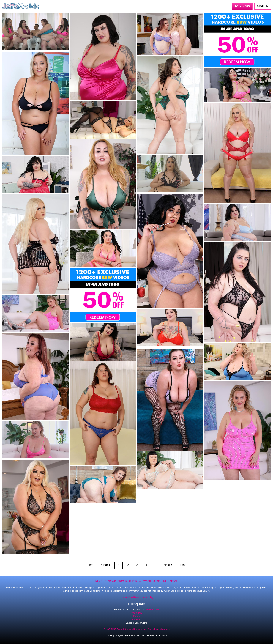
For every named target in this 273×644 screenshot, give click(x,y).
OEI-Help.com (152, 610)
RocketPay (136, 613)
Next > (168, 565)
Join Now (242, 6)
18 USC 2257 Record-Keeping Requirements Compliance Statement (136, 629)
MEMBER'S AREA (105, 581)
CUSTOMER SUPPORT (126, 581)
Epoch (136, 616)
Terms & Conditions (129, 597)
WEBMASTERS (147, 581)
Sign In (263, 6)
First (90, 565)
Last (183, 565)
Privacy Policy (147, 597)
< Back (105, 565)
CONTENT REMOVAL (167, 581)
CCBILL (137, 620)
